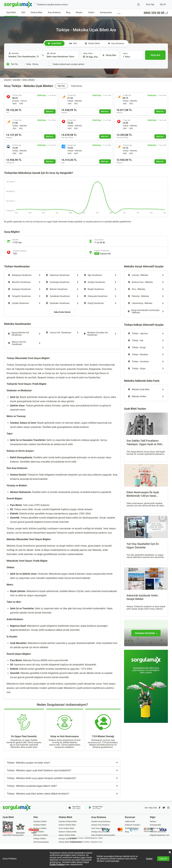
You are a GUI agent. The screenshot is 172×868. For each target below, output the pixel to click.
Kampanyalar (106, 12)
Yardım (91, 12)
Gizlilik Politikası (57, 864)
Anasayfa (7, 80)
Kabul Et (163, 859)
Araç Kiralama (54, 12)
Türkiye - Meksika (28, 80)
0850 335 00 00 (156, 13)
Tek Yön (61, 86)
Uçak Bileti (11, 12)
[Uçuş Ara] (155, 55)
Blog (68, 12)
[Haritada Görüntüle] (146, 633)
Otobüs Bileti (36, 12)
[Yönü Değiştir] (43, 55)
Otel (23, 12)
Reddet (149, 859)
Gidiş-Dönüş (77, 86)
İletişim (79, 12)
